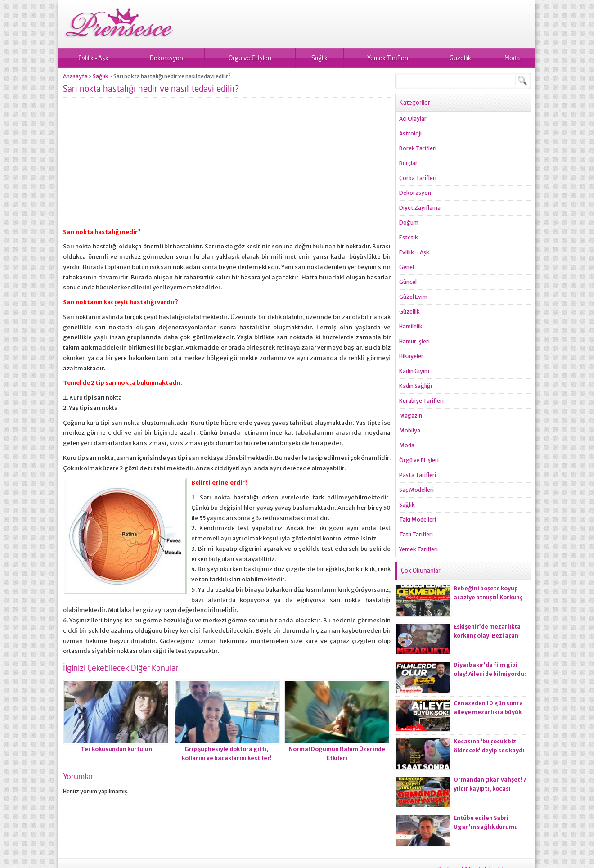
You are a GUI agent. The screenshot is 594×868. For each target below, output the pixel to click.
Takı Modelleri (418, 519)
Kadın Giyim (414, 371)
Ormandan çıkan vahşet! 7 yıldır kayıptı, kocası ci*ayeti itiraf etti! (490, 789)
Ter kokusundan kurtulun (117, 749)
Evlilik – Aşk (93, 58)
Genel (407, 267)
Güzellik (460, 58)
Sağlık (319, 58)
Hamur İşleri (414, 341)
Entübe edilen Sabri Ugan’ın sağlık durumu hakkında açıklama (486, 827)
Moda (512, 58)
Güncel (408, 282)
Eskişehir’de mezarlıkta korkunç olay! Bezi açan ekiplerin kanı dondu (487, 636)
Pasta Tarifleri (418, 475)
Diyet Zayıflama (420, 208)
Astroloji (410, 133)
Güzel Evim (413, 297)
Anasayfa (75, 76)
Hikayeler (411, 356)
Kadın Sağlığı (416, 386)
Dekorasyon (166, 58)
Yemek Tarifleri (388, 58)
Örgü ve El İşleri (250, 58)
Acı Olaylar (413, 119)
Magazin (411, 416)
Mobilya (410, 430)
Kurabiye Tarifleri (421, 401)
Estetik (409, 237)
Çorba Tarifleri (418, 178)
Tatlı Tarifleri (416, 534)
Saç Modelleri (416, 490)
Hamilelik (411, 326)
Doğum (409, 223)
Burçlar (408, 163)
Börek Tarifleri (418, 148)
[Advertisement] (227, 166)
